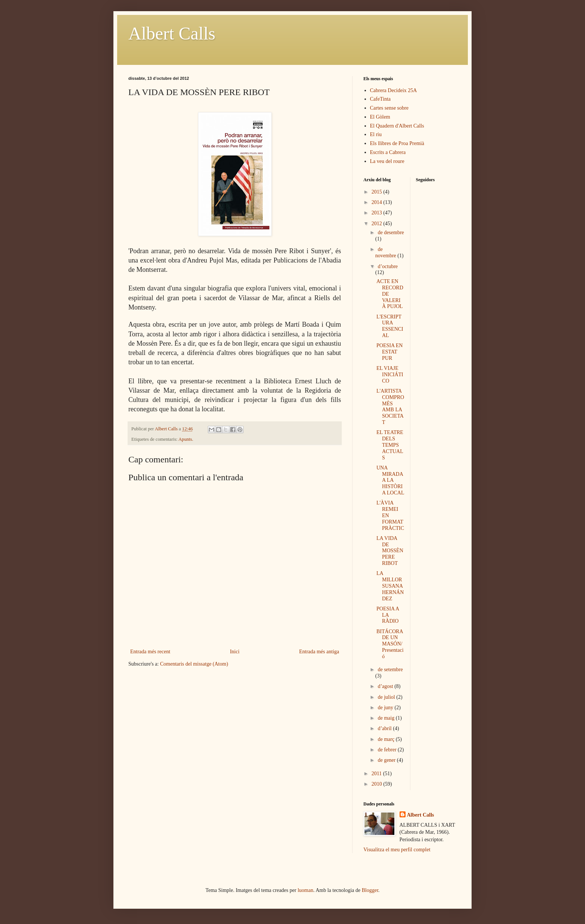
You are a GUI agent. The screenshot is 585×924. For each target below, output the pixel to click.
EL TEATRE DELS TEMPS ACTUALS (390, 445)
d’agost (386, 686)
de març (387, 739)
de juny (386, 708)
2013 (378, 213)
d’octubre (388, 266)
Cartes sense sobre (389, 108)
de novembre (386, 252)
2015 (378, 192)
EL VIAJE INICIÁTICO (390, 375)
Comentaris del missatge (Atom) (194, 664)
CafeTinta (380, 99)
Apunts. (186, 439)
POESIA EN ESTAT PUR (390, 352)
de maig (387, 718)
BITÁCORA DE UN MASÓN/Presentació (390, 644)
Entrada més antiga (319, 652)
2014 (378, 202)
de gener (387, 760)
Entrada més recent (150, 652)
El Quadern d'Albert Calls (397, 126)
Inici (235, 652)
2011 (377, 774)
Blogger (370, 890)
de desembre (391, 232)
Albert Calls (172, 33)
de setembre (390, 670)
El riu (376, 134)
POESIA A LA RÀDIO (388, 615)
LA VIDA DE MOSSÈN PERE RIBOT (390, 551)
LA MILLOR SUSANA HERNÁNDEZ (390, 586)
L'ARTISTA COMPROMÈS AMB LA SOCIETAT (390, 407)
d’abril (385, 728)
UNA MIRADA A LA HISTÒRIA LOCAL (390, 480)
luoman (306, 890)
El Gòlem (380, 117)
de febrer (388, 750)
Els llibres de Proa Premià (397, 143)
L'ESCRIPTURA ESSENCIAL (390, 326)
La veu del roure (387, 161)
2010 (378, 784)
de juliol (387, 697)
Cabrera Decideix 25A (394, 90)
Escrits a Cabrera (388, 152)
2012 (378, 224)
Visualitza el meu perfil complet (397, 850)
